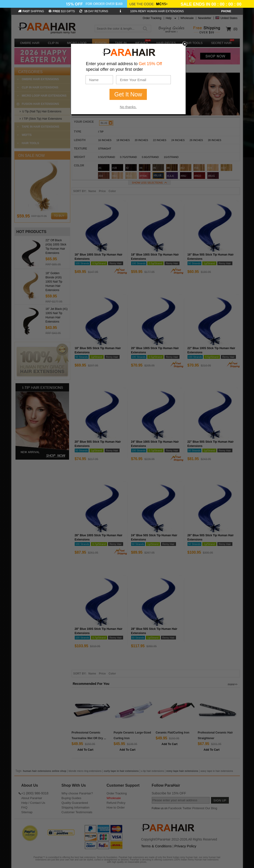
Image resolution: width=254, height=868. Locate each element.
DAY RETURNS (94, 11)
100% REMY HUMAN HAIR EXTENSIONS (157, 11)
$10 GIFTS (62, 11)
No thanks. (128, 107)
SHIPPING (31, 11)
